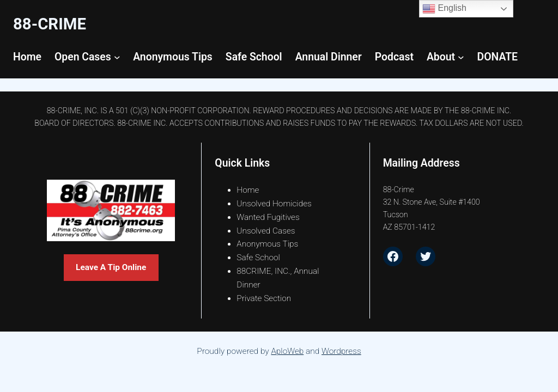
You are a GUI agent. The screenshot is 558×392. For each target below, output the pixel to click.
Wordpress (341, 351)
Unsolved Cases (266, 231)
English (444, 9)
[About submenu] (461, 57)
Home (248, 190)
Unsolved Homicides (274, 204)
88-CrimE (50, 24)
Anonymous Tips (268, 244)
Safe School (258, 258)
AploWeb (287, 351)
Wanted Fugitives (268, 217)
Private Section (264, 298)
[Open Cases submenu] (117, 57)
